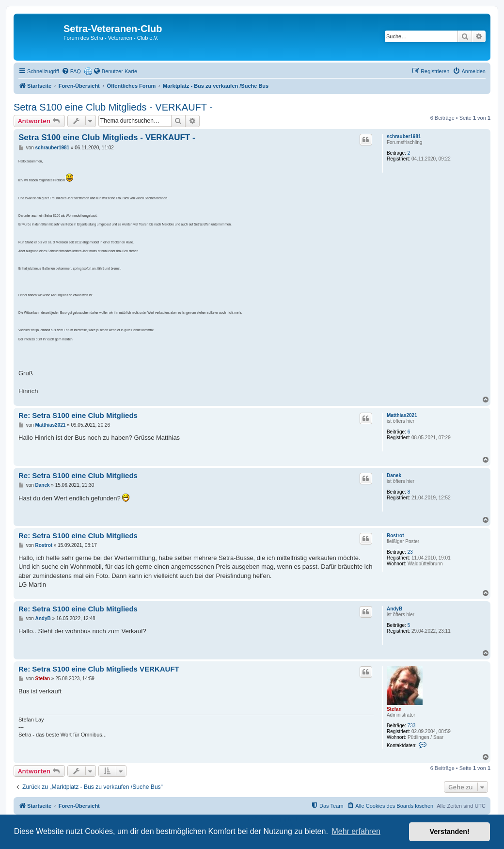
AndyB (394, 609)
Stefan (394, 709)
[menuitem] (71, 71)
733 (412, 726)
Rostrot (395, 536)
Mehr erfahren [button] (356, 831)
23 (410, 552)
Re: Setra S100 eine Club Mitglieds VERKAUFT (99, 669)
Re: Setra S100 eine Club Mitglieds (78, 415)
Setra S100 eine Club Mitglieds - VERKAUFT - (113, 107)
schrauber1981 (404, 136)
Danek (394, 475)
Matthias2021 (402, 415)
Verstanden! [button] (450, 832)
